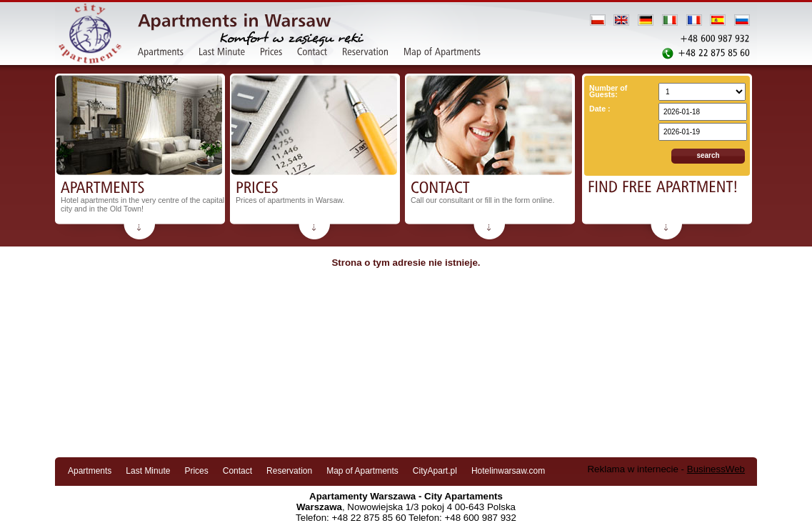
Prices (196, 471)
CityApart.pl (435, 471)
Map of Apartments (362, 471)
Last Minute (148, 471)
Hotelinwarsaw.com (508, 471)
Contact (237, 471)
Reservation (289, 471)
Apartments (90, 471)
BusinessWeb (716, 469)
